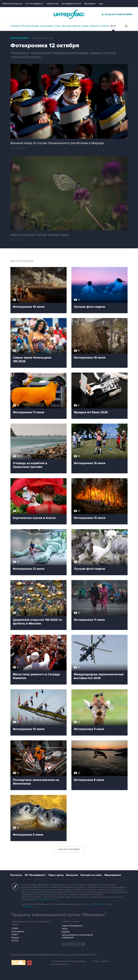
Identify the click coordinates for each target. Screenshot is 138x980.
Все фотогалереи (69, 849)
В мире (35, 26)
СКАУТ (15, 935)
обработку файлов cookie (46, 899)
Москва (77, 26)
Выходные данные (60, 964)
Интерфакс (69, 14)
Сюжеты (105, 26)
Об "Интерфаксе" (34, 4)
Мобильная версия (12, 4)
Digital (85, 26)
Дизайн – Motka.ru (101, 961)
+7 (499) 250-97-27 (29, 907)
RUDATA (66, 932)
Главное (15, 26)
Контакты (16, 875)
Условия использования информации (68, 961)
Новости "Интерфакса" (72, 926)
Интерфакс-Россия (71, 4)
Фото (113, 26)
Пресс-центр (56, 875)
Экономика (47, 26)
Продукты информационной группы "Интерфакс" (59, 915)
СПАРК (15, 928)
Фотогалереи (19, 38)
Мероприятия (113, 875)
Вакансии (72, 875)
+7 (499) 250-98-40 (98, 904)
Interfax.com (53, 4)
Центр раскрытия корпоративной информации (77, 936)
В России (25, 26)
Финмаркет (90, 4)
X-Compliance (18, 932)
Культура (67, 26)
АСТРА (15, 941)
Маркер (15, 938)
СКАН (65, 929)
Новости (94, 26)
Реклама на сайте (91, 875)
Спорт (57, 26)
